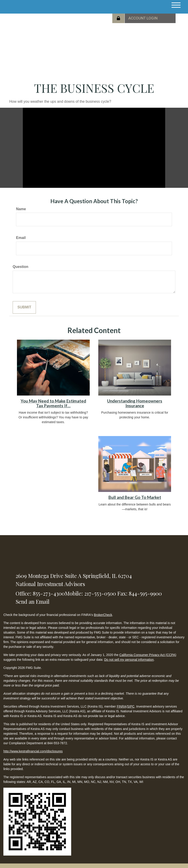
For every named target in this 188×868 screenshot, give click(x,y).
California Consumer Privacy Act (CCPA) (148, 655)
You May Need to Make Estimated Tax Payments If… (53, 403)
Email (21, 238)
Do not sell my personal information (129, 660)
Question (20, 267)
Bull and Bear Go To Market (135, 497)
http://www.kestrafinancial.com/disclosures (33, 751)
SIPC (131, 706)
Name (21, 209)
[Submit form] (24, 307)
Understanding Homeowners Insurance (135, 403)
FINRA (122, 706)
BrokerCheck (103, 615)
